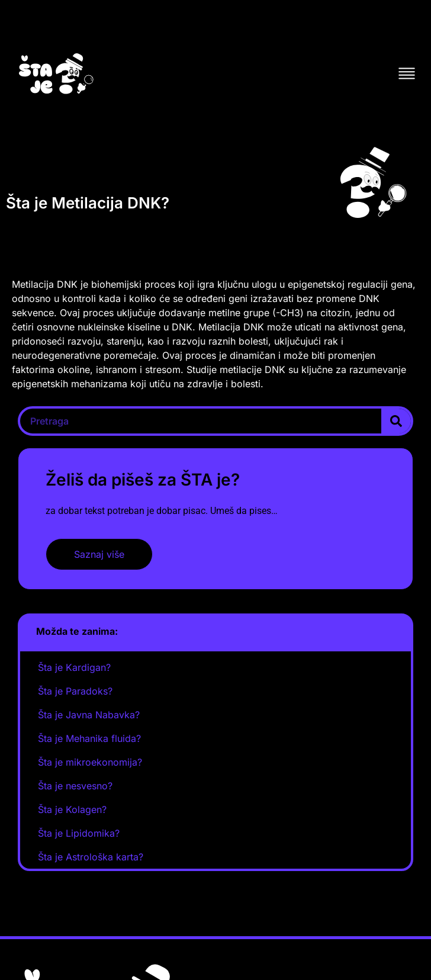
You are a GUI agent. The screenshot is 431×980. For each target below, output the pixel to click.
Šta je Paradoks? (75, 691)
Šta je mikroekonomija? (90, 762)
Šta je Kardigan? (74, 667)
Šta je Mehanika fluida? (89, 738)
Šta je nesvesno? (75, 786)
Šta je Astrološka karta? (91, 857)
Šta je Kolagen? (72, 809)
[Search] (396, 421)
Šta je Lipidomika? (79, 833)
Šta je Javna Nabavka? (89, 715)
